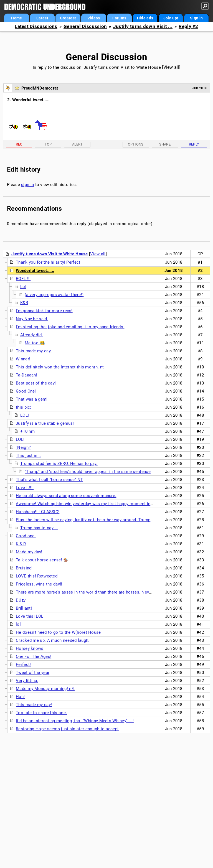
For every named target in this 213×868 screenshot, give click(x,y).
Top (48, 144)
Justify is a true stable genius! (45, 423)
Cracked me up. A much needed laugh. (53, 640)
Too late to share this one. (41, 713)
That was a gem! (32, 399)
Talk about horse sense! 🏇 (42, 560)
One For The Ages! (34, 656)
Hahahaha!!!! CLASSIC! (38, 512)
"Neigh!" (23, 447)
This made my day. (34, 351)
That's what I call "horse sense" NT (50, 480)
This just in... (28, 455)
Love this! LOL (30, 616)
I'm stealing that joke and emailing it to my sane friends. (70, 327)
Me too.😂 (35, 343)
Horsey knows (30, 648)
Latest (42, 18)
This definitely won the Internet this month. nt (60, 367)
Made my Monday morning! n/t (45, 689)
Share (165, 144)
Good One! (26, 391)
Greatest (68, 18)
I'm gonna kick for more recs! (44, 311)
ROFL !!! (23, 279)
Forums (119, 18)
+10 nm (27, 431)
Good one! (26, 536)
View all (171, 67)
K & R (21, 544)
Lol (23, 287)
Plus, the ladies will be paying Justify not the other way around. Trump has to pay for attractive (107, 520)
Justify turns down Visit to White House (122, 67)
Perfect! (23, 665)
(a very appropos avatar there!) (54, 295)
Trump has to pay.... (39, 528)
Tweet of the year (33, 673)
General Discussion (85, 26)
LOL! (25, 415)
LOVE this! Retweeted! (37, 576)
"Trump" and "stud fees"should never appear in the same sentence (88, 472)
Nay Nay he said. (32, 319)
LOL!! (21, 439)
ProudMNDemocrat (40, 88)
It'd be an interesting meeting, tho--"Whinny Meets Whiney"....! (75, 721)
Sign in (196, 18)
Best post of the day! (36, 383)
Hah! (20, 697)
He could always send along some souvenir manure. (66, 496)
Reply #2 (188, 26)
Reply (194, 144)
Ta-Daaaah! (26, 375)
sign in (27, 185)
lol (18, 624)
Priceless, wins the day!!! (40, 584)
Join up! (171, 18)
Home (17, 18)
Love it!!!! (25, 488)
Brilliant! (24, 608)
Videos (94, 18)
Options (136, 144)
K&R (24, 303)
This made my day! (34, 705)
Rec (19, 144)
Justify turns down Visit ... (143, 26)
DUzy (21, 600)
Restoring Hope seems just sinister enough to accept (67, 729)
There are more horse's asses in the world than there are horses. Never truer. (90, 592)
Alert (78, 144)
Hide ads (145, 18)
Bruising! (24, 568)
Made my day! (29, 552)
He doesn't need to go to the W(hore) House (58, 632)
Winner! (23, 359)
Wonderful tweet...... (35, 271)
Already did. (32, 335)
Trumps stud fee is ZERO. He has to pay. (59, 464)
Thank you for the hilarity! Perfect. (49, 262)
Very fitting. (27, 681)
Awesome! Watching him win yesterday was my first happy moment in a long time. (95, 504)
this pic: (24, 407)
